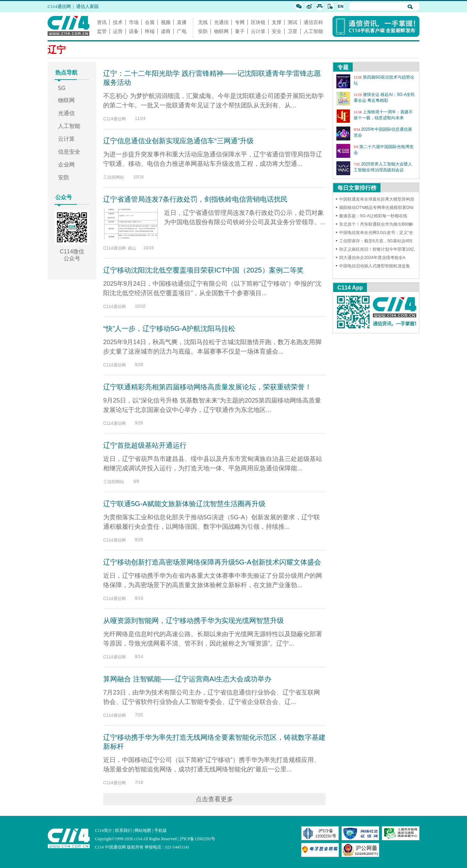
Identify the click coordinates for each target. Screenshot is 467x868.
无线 (203, 22)
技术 (118, 22)
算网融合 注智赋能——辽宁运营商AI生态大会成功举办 (187, 679)
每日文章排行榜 (357, 188)
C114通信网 (59, 6)
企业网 (66, 165)
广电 (182, 31)
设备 (134, 31)
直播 (182, 22)
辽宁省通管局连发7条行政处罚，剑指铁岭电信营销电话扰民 (195, 199)
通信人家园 (87, 6)
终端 (150, 31)
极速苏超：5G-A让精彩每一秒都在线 (373, 216)
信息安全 (69, 152)
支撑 (277, 22)
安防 (203, 31)
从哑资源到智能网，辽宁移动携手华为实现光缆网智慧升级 (194, 620)
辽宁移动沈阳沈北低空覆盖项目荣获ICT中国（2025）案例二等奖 (203, 270)
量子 (240, 31)
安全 (277, 31)
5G (62, 88)
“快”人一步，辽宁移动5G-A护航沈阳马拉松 (169, 328)
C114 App (350, 288)
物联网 (221, 31)
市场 (134, 22)
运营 (118, 31)
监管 (102, 31)
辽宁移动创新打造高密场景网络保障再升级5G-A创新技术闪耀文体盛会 (212, 562)
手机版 (161, 830)
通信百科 (313, 22)
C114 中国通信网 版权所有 (119, 847)
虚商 (166, 31)
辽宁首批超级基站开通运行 (145, 445)
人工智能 (313, 31)
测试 (293, 22)
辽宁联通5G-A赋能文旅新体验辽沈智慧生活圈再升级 (184, 504)
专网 (240, 22)
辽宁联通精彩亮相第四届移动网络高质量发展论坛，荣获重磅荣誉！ (207, 387)
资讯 (102, 22)
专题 (343, 67)
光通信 (221, 22)
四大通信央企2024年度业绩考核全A (372, 258)
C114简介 (104, 830)
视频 (166, 22)
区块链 (258, 22)
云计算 (258, 31)
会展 (150, 22)
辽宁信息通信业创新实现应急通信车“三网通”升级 (178, 141)
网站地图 (143, 830)
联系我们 (123, 830)
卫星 (293, 31)
